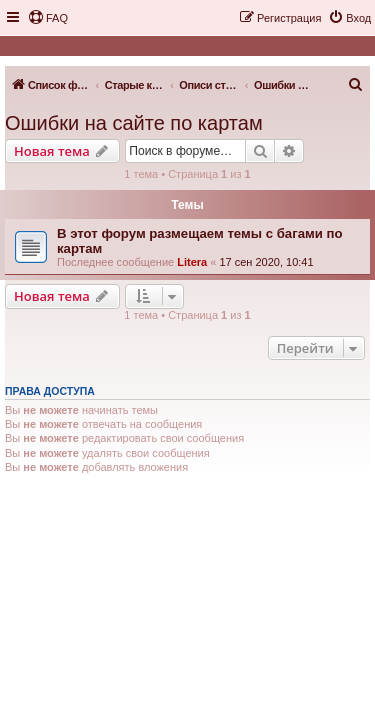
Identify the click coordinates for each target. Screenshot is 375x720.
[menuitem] (48, 18)
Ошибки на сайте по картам (134, 123)
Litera (192, 262)
